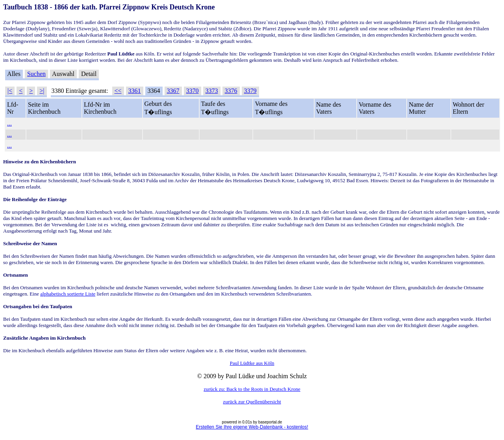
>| (42, 91)
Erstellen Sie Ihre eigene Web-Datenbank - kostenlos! (252, 427)
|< (10, 91)
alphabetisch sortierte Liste (68, 294)
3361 (135, 91)
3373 (212, 91)
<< (118, 91)
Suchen (36, 74)
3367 (173, 91)
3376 (231, 91)
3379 (250, 91)
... (9, 123)
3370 (193, 91)
